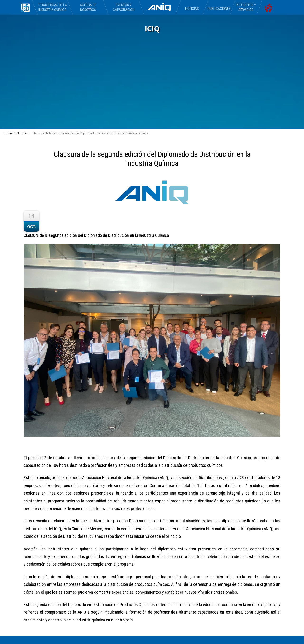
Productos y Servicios (246, 7)
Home (8, 133)
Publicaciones (219, 9)
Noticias (192, 9)
